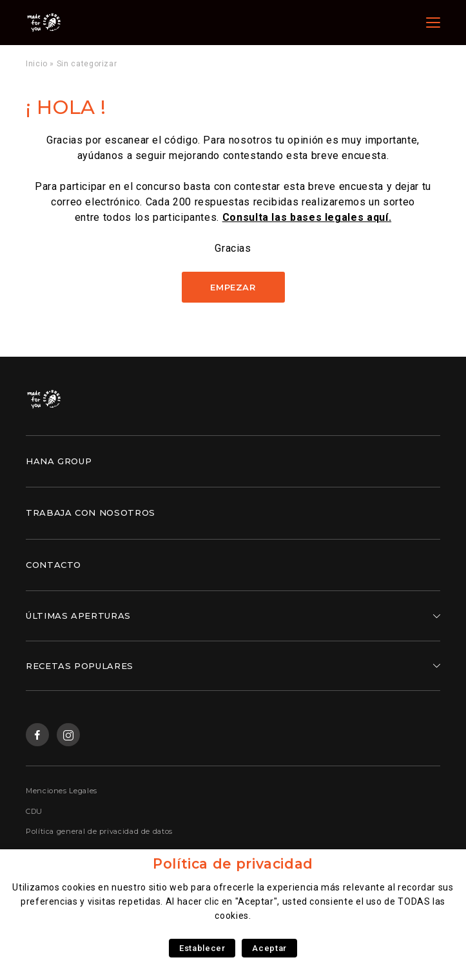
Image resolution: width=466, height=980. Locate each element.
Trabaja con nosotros (91, 513)
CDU (34, 811)
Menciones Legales (62, 791)
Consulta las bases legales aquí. (307, 217)
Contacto (53, 565)
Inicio (37, 64)
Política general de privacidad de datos (99, 831)
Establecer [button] (202, 948)
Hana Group (59, 461)
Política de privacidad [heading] (233, 864)
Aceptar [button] (269, 948)
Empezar (233, 287)
